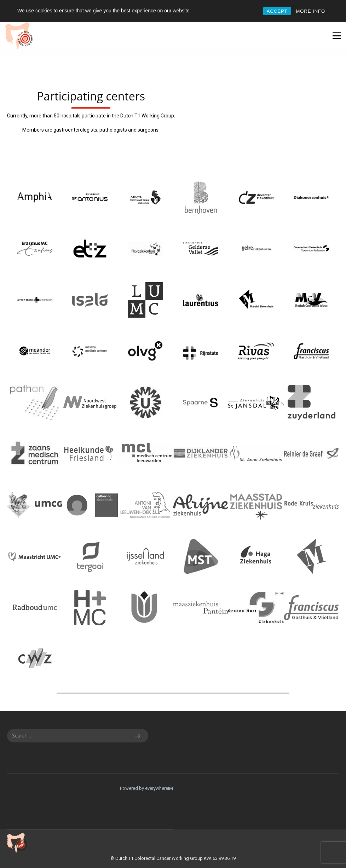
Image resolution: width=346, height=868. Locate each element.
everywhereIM (159, 788)
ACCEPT (277, 11)
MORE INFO (310, 11)
